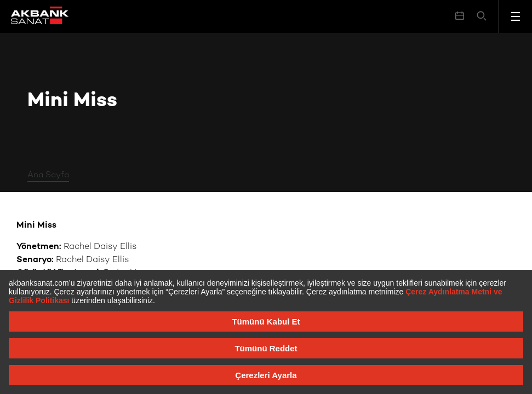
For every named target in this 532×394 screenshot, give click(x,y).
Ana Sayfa (48, 175)
